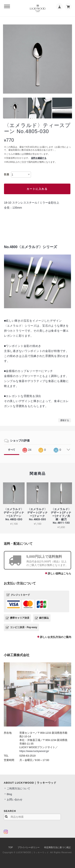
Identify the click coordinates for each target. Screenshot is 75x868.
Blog (9, 794)
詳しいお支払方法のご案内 (56, 637)
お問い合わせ (15, 800)
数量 (7, 174)
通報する (65, 420)
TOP (11, 847)
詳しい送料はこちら (59, 573)
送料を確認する (39, 158)
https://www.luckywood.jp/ (34, 751)
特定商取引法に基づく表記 (57, 847)
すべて (12, 450)
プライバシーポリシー (29, 847)
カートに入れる (37, 189)
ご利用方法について (18, 789)
